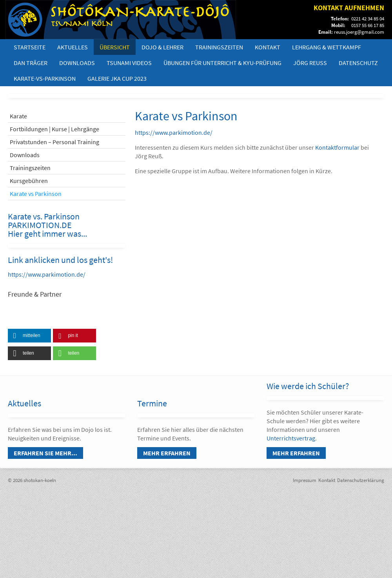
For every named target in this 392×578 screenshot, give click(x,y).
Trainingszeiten (219, 47)
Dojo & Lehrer (162, 47)
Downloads (77, 63)
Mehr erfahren (167, 453)
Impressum (305, 480)
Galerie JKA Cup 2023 (117, 78)
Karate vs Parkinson (36, 194)
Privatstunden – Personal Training (54, 142)
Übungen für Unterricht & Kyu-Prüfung (222, 63)
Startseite (30, 47)
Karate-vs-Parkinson (45, 78)
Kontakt (268, 47)
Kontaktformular (338, 147)
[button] (29, 336)
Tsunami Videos (129, 63)
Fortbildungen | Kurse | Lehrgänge (54, 129)
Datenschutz (358, 63)
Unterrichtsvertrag (291, 438)
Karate (18, 116)
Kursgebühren (29, 181)
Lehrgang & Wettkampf (327, 47)
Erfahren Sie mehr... (45, 453)
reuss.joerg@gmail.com (359, 32)
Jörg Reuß (310, 63)
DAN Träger (31, 63)
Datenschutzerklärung (361, 480)
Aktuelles (73, 47)
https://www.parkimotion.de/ (47, 274)
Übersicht (115, 47)
